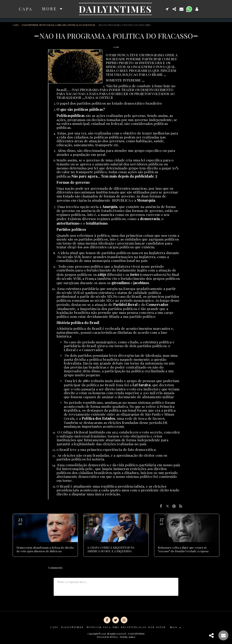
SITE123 (114, 637)
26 (91, 521)
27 (161, 521)
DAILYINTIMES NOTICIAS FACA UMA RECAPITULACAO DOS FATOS (59, 25)
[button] (166, 9)
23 (20, 521)
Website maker (128, 637)
